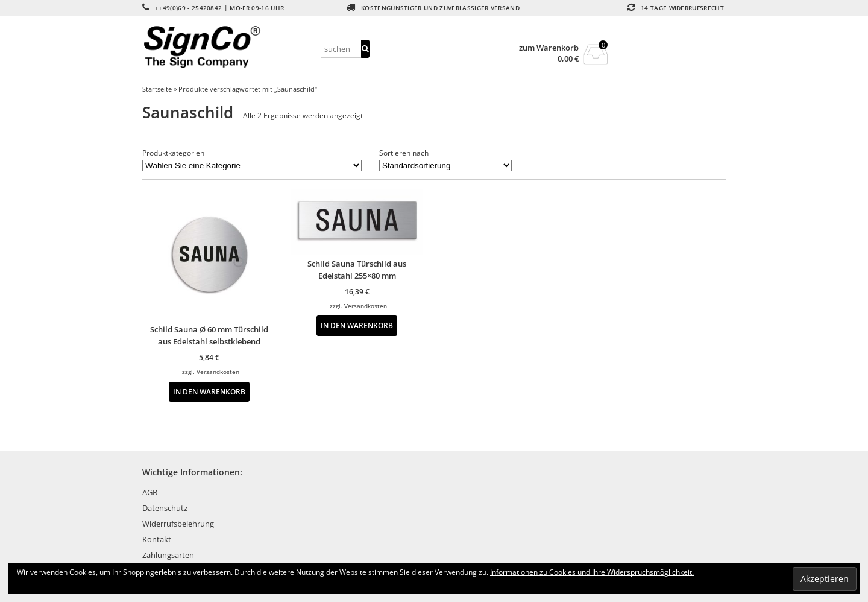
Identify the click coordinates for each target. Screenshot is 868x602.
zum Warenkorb (549, 48)
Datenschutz (165, 508)
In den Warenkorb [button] (209, 391)
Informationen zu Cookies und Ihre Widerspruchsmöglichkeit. (592, 572)
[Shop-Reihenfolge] (445, 166)
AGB (150, 492)
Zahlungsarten (168, 555)
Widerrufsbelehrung (178, 524)
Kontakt (157, 539)
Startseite (157, 89)
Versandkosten (218, 372)
